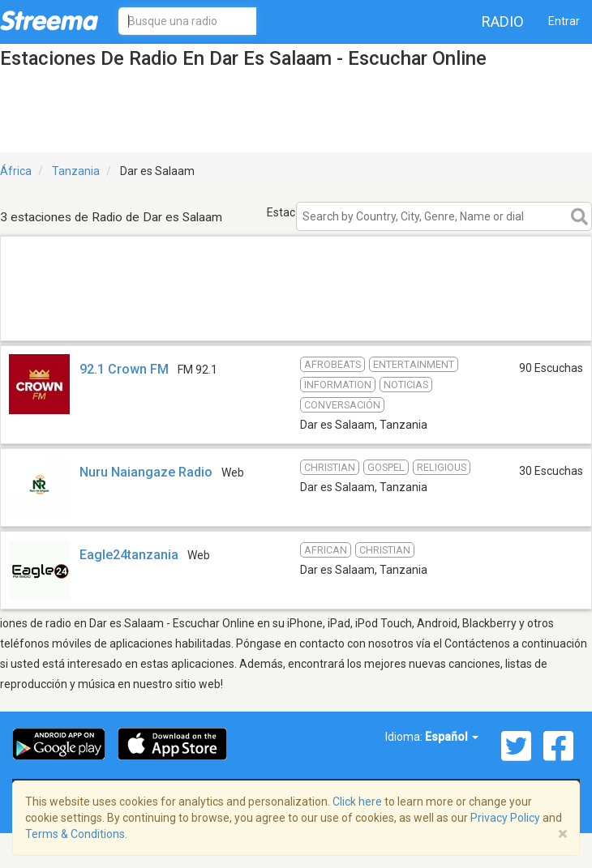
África (16, 171)
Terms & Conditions (75, 834)
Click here (357, 802)
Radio (503, 21)
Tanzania (76, 171)
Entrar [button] (564, 21)
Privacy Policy (505, 818)
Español (452, 737)
